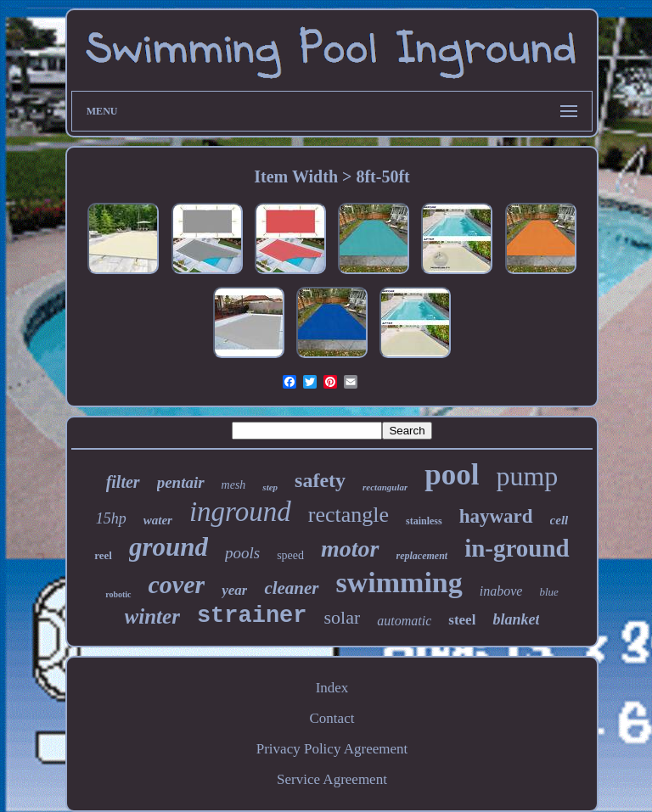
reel (103, 555)
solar (343, 617)
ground (169, 547)
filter (123, 482)
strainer (252, 616)
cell (559, 520)
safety (320, 480)
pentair (181, 482)
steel (462, 620)
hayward (496, 516)
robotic (118, 594)
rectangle (348, 515)
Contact (332, 718)
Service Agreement (332, 779)
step (270, 487)
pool (452, 475)
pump (527, 476)
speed (290, 555)
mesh (234, 485)
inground (240, 512)
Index (332, 688)
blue (548, 592)
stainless (424, 521)
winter (152, 616)
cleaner (291, 588)
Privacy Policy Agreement (332, 749)
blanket (516, 619)
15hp (111, 518)
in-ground (517, 548)
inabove (501, 591)
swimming (399, 582)
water (158, 520)
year (234, 590)
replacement (422, 556)
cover (177, 584)
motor (350, 549)
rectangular (385, 487)
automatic (404, 621)
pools (242, 553)
